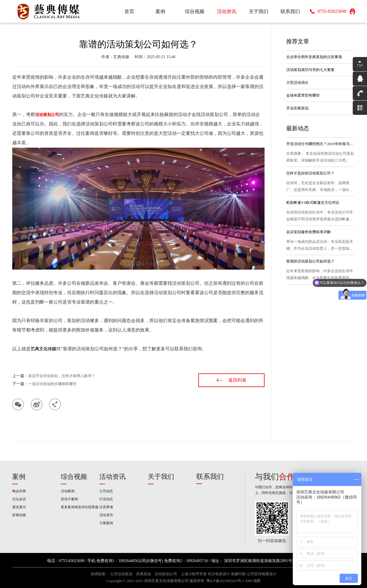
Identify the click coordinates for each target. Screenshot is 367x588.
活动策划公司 (166, 574)
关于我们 (161, 477)
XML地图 (253, 581)
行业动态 (106, 499)
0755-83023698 (332, 11)
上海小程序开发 (194, 574)
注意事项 (106, 507)
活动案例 (68, 491)
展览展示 (19, 507)
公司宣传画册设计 (262, 574)
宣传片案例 (69, 499)
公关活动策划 (121, 574)
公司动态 (106, 491)
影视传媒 (19, 515)
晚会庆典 (19, 491)
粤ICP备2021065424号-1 (225, 581)
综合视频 (74, 477)
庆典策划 (144, 574)
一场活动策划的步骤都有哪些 (52, 384)
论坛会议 (19, 499)
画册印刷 (238, 574)
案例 (19, 477)
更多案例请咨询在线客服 (80, 507)
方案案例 (106, 523)
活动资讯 (112, 477)
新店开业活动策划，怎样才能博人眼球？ (62, 376)
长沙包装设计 (219, 574)
